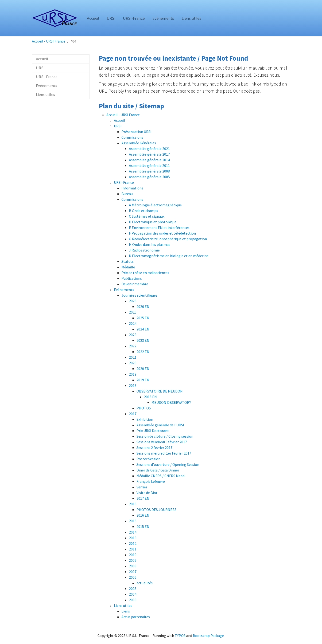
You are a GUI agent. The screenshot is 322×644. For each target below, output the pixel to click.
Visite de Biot (147, 493)
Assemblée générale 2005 (149, 177)
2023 (133, 335)
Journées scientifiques (139, 295)
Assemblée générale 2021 (149, 149)
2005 (133, 589)
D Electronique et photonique (153, 222)
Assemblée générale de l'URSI (160, 425)
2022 (133, 346)
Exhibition (145, 419)
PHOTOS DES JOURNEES (156, 510)
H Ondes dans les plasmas (150, 244)
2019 (133, 374)
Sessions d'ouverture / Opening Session (168, 464)
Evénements (124, 290)
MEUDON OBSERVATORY (171, 402)
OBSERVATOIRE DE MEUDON (160, 391)
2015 (133, 521)
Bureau (127, 194)
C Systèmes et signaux (147, 216)
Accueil (120, 120)
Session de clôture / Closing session (165, 436)
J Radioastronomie (144, 250)
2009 (133, 560)
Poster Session (148, 459)
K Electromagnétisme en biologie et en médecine (169, 256)
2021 (133, 357)
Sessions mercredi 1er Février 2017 (164, 453)
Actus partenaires (136, 617)
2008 (133, 566)
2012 (133, 543)
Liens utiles (123, 605)
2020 (133, 363)
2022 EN (143, 352)
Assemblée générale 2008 (149, 171)
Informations (132, 188)
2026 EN (143, 306)
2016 (133, 504)
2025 (133, 312)
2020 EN (143, 369)
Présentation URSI (136, 132)
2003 (133, 600)
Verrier (142, 487)
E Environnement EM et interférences (159, 228)
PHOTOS (144, 408)
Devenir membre (135, 284)
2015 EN (143, 526)
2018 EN (150, 397)
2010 (133, 555)
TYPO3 (180, 636)
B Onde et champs (144, 211)
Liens (126, 611)
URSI (118, 126)
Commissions (132, 137)
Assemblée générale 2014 (149, 160)
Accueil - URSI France (123, 115)
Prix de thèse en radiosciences (145, 273)
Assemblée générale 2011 (149, 165)
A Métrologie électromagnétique (155, 205)
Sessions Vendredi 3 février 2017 (162, 442)
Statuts (128, 261)
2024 (133, 323)
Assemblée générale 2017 (149, 154)
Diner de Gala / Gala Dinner (158, 470)
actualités (145, 583)
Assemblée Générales (139, 143)
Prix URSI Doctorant (153, 431)
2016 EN (143, 515)
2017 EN (143, 498)
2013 (133, 538)
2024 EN (143, 329)
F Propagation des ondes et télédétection (162, 233)
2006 (133, 577)
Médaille (128, 267)
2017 (133, 414)
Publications (132, 278)
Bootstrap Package (208, 636)
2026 (133, 301)
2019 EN (143, 380)
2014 (133, 532)
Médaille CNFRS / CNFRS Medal (161, 476)
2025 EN (143, 318)
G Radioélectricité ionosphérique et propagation (168, 239)
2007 (133, 572)
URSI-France (124, 182)
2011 (133, 549)
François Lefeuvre (151, 481)
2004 (133, 594)
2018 (133, 385)
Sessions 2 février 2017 (154, 448)
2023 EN (143, 340)
